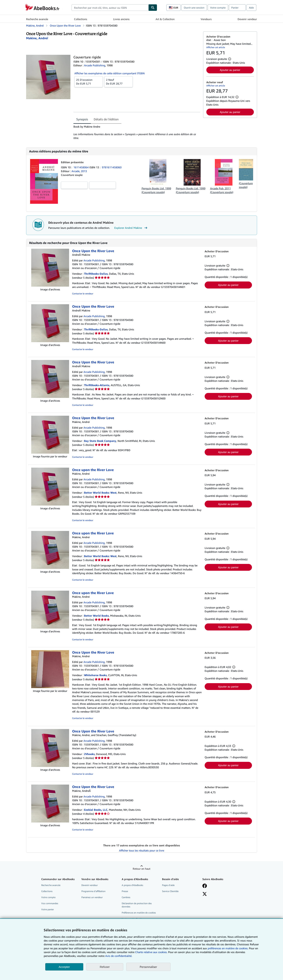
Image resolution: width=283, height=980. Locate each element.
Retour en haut (141, 869)
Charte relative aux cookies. (152, 952)
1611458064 (81, 167)
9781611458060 (112, 167)
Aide (251, 8)
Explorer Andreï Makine (131, 228)
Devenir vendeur (247, 19)
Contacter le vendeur (83, 294)
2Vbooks (89, 754)
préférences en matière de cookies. (228, 948)
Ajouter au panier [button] (230, 70)
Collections (81, 19)
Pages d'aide (168, 885)
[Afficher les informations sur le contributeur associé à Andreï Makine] (37, 38)
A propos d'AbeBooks (132, 885)
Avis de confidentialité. (119, 956)
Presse (125, 891)
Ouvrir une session (194, 8)
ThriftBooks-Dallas (96, 274)
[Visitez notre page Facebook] (205, 886)
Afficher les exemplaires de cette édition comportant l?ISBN (110, 73)
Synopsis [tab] (82, 119)
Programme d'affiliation (93, 891)
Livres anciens (121, 19)
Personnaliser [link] (148, 967)
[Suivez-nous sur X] (205, 894)
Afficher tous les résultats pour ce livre (142, 850)
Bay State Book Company (100, 441)
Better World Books (96, 616)
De (89, 82)
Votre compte (218, 8)
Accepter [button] (64, 967)
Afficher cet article (216, 47)
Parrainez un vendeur (92, 897)
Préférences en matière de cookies (139, 913)
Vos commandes (50, 903)
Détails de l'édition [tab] (106, 119)
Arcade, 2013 (79, 171)
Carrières (126, 897)
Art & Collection (165, 19)
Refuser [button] (105, 967)
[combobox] (110, 8)
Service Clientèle (170, 891)
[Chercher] (153, 8)
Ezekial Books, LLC (96, 810)
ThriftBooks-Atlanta (97, 385)
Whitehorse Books (95, 675)
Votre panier (48, 909)
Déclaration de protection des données (137, 905)
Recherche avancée (37, 19)
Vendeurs (206, 19)
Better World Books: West (100, 493)
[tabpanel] (137, 132)
